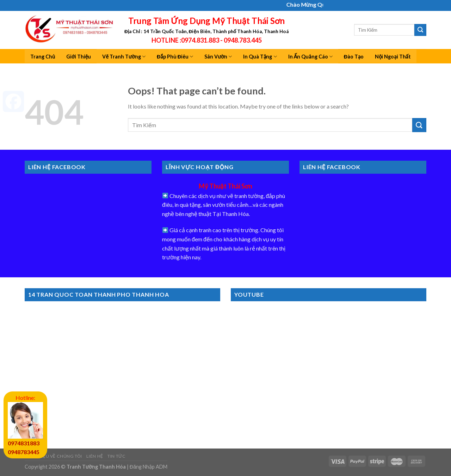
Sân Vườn (218, 57)
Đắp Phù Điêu (175, 57)
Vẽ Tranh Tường (124, 57)
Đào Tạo (354, 57)
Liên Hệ (95, 456)
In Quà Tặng (260, 57)
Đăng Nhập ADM (149, 467)
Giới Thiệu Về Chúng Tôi (53, 456)
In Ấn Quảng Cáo (310, 57)
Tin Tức (116, 456)
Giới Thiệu (79, 57)
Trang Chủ (43, 57)
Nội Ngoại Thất (393, 57)
